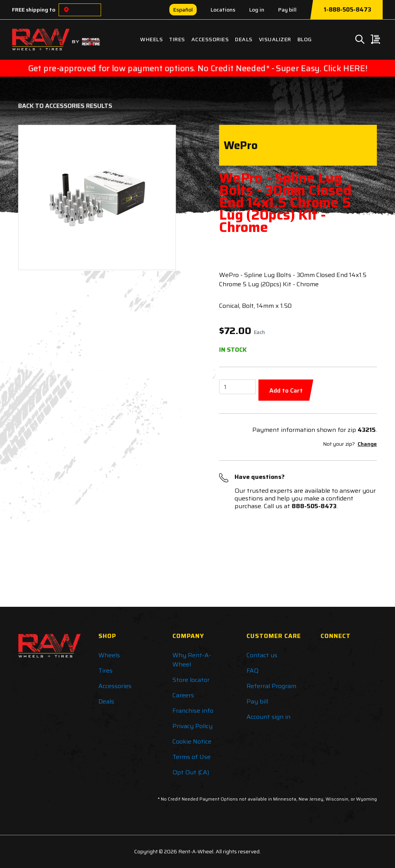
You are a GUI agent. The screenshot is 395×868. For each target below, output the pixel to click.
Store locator (191, 680)
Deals (244, 39)
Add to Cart (286, 390)
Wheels (151, 39)
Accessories (210, 39)
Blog (305, 39)
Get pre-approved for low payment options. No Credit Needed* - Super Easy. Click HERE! (198, 68)
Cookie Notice (192, 741)
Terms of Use (192, 757)
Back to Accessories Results (65, 106)
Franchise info (193, 711)
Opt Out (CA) (191, 772)
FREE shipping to (34, 10)
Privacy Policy (192, 726)
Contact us (262, 655)
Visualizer (275, 39)
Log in (257, 10)
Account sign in (268, 717)
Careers (183, 695)
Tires (177, 39)
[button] (37, 197)
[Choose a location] (66, 10)
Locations (223, 10)
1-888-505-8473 (347, 10)
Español (183, 10)
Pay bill (287, 10)
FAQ (252, 671)
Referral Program (271, 686)
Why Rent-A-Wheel (192, 660)
